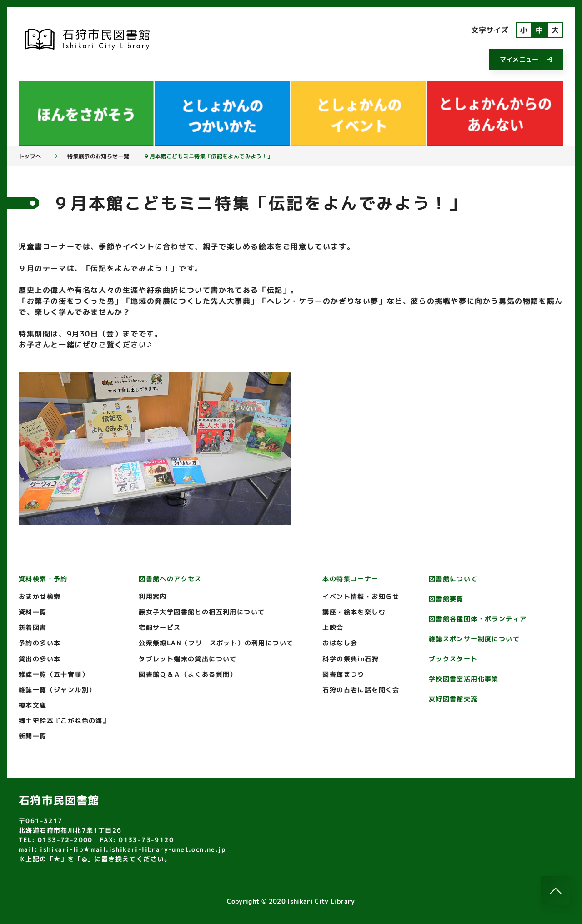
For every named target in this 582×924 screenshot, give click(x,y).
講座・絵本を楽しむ (354, 612)
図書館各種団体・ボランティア (478, 619)
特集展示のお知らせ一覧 (98, 156)
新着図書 (33, 627)
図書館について (453, 579)
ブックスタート (453, 659)
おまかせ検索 (40, 596)
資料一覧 (33, 612)
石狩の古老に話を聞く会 (361, 690)
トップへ (30, 156)
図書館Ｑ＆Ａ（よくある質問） (188, 674)
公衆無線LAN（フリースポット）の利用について (216, 643)
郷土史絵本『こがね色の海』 (64, 721)
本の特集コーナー (350, 579)
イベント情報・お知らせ (361, 596)
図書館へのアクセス (170, 579)
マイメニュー (526, 59)
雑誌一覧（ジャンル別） (57, 690)
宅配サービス (160, 627)
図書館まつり (343, 674)
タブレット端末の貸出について (188, 659)
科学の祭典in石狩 (351, 659)
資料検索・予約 (43, 579)
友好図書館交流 (453, 699)
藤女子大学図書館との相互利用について (202, 612)
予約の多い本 (40, 643)
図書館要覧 (446, 599)
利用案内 (153, 596)
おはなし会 (340, 643)
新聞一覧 (33, 736)
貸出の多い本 (40, 659)
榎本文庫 (33, 705)
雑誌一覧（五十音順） (54, 674)
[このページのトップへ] (556, 891)
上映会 (333, 627)
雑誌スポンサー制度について (474, 639)
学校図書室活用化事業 (464, 679)
